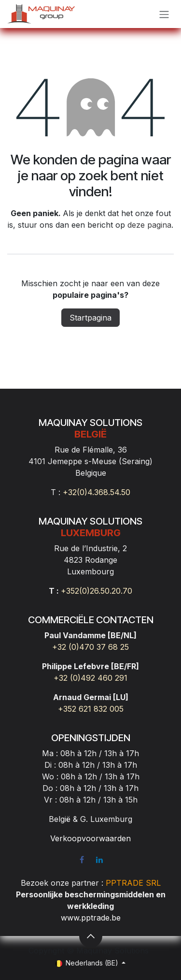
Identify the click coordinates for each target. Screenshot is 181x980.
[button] (91, 936)
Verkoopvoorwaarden (90, 838)
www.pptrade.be (91, 918)
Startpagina (90, 318)
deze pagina (149, 225)
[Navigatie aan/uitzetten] (164, 14)
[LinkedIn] (99, 860)
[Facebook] (82, 860)
